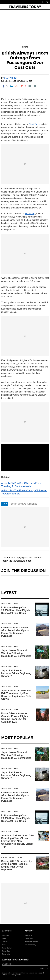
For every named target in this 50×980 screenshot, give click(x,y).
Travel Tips (6, 951)
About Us (29, 936)
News (25, 47)
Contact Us (29, 939)
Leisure (5, 942)
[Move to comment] (35, 86)
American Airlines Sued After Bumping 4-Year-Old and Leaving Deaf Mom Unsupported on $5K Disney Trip (18, 841)
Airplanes (32, 504)
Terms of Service (31, 942)
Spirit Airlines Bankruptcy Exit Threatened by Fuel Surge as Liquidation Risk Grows (16, 695)
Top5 (4, 945)
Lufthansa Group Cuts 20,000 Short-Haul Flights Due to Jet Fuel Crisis (16, 610)
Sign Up (43, 969)
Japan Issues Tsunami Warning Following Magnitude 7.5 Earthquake (16, 653)
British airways (18, 504)
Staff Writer (11, 78)
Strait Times (35, 124)
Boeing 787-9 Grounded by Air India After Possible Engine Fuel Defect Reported (16, 865)
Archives (5, 936)
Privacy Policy (30, 945)
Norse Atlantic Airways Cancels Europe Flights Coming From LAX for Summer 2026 (15, 718)
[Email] (30, 86)
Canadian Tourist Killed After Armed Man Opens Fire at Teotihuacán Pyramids (15, 632)
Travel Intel (6, 954)
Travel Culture (7, 948)
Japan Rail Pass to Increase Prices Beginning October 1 (16, 673)
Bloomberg (30, 214)
